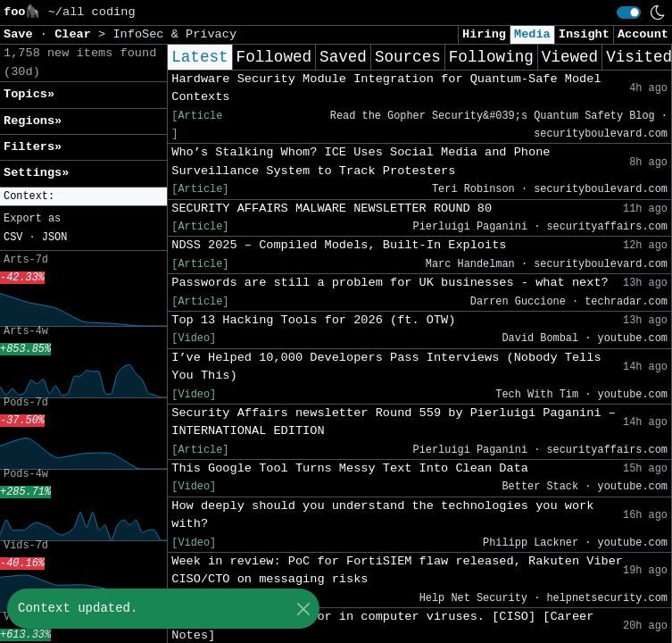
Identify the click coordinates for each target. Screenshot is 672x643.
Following (491, 57)
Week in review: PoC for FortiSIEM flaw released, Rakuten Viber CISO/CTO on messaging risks (397, 570)
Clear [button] (76, 34)
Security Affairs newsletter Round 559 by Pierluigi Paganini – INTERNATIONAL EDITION (394, 422)
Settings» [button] (36, 173)
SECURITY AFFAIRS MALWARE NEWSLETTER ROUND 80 (332, 209)
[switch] (629, 13)
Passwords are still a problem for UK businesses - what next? (390, 283)
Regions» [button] (33, 121)
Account (643, 34)
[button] (83, 197)
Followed (274, 57)
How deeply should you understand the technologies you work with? (382, 515)
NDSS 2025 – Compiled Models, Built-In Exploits (339, 245)
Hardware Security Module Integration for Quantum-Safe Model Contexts (386, 88)
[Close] (303, 609)
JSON (55, 238)
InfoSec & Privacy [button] (174, 34)
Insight (584, 34)
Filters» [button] (33, 147)
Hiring (484, 34)
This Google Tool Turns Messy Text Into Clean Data (350, 468)
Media (532, 34)
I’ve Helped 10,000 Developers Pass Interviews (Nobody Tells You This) (386, 367)
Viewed (570, 57)
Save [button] (22, 34)
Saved (343, 57)
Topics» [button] (29, 94)
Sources (408, 57)
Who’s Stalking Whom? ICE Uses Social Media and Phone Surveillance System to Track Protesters (361, 161)
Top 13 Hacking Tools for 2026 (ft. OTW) (313, 320)
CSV (13, 238)
